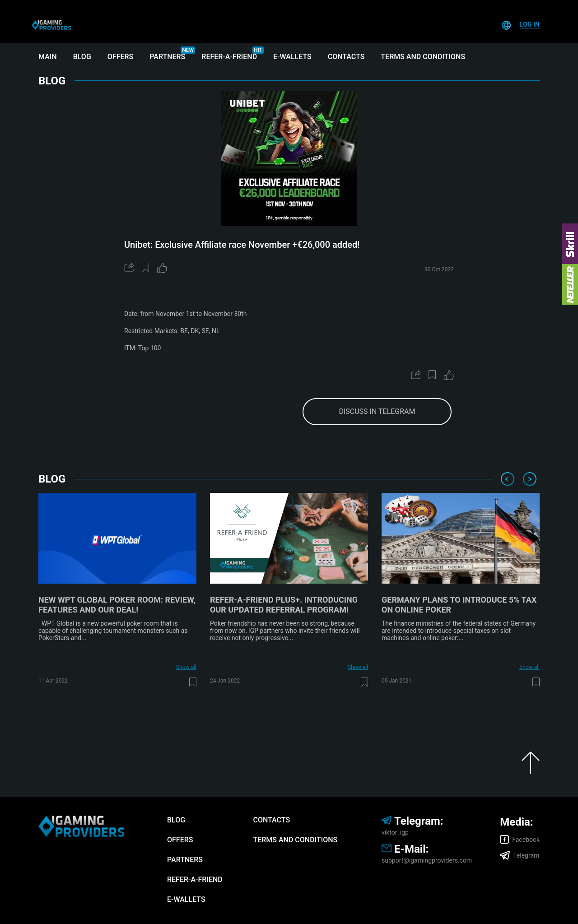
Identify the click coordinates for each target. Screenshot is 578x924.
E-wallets (292, 57)
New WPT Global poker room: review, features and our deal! (117, 605)
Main (48, 57)
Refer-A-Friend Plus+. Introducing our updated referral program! (284, 605)
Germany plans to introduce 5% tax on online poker (459, 605)
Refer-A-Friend (229, 57)
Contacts (346, 57)
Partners (167, 57)
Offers (120, 57)
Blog (82, 57)
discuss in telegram (377, 411)
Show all (186, 667)
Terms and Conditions (423, 57)
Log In (530, 24)
